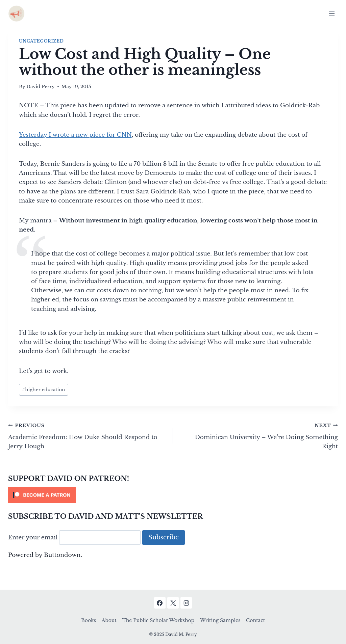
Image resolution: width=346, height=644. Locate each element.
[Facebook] (160, 603)
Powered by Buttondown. (45, 555)
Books (89, 620)
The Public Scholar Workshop (158, 620)
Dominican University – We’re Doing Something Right (258, 435)
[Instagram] (186, 603)
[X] (173, 603)
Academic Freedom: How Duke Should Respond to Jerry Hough (88, 435)
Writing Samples (220, 620)
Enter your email (33, 538)
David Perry (41, 87)
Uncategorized (41, 41)
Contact (255, 620)
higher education (43, 390)
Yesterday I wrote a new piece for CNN (75, 135)
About (109, 620)
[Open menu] (332, 13)
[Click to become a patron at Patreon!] (173, 495)
